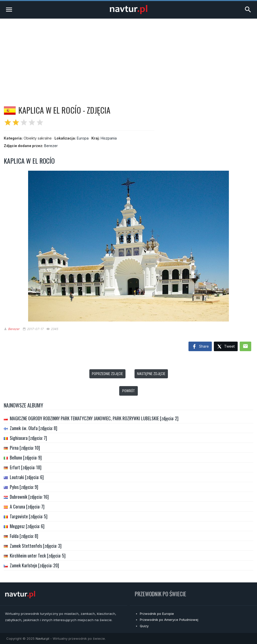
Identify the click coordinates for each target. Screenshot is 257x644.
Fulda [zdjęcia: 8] (24, 536)
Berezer (51, 146)
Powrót (128, 391)
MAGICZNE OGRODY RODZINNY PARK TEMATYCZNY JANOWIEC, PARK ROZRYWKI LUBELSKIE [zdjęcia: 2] (94, 418)
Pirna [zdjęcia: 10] (25, 448)
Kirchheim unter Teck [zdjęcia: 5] (38, 556)
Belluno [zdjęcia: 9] (26, 457)
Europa (83, 138)
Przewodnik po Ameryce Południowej (169, 620)
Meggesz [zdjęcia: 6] (27, 526)
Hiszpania (109, 138)
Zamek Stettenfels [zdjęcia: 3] (36, 546)
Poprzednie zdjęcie (107, 374)
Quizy (144, 626)
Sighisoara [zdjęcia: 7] (28, 438)
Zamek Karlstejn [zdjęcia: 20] (34, 565)
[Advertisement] (128, 56)
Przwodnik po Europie (157, 614)
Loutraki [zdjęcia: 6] (27, 477)
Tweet (226, 347)
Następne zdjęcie (151, 374)
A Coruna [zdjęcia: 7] (27, 507)
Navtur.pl (42, 638)
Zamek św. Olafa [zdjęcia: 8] (34, 428)
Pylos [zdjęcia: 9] (24, 487)
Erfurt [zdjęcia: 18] (26, 467)
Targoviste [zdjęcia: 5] (29, 516)
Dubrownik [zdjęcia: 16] (29, 497)
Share (200, 347)
